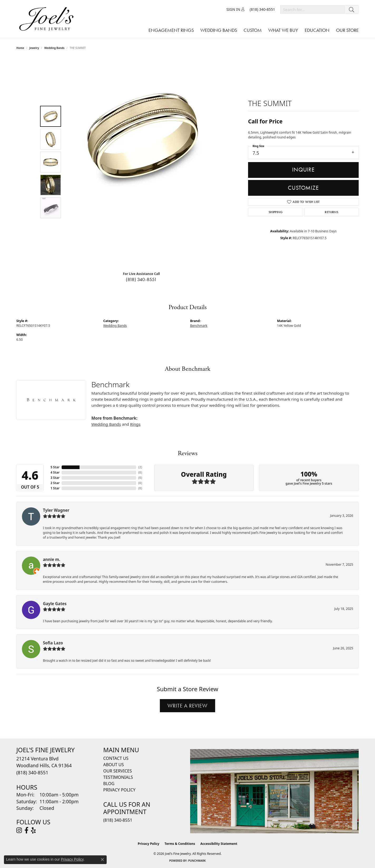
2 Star (55, 483)
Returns (331, 212)
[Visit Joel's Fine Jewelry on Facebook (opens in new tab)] (26, 830)
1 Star (55, 488)
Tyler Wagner (56, 510)
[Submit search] (352, 9)
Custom (253, 30)
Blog (109, 784)
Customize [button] (303, 188)
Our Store (347, 30)
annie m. (51, 559)
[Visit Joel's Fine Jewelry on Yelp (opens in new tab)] (33, 830)
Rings (135, 424)
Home (20, 48)
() (140, 467)
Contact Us (116, 758)
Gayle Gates (55, 604)
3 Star (55, 478)
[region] (143, 162)
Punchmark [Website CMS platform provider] (197, 861)
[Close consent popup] (102, 860)
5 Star (55, 467)
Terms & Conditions (180, 844)
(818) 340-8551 (141, 279)
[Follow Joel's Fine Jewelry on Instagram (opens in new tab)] (19, 830)
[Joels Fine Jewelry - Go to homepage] (48, 19)
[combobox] (312, 9)
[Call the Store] (32, 772)
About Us (114, 765)
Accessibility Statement (219, 844)
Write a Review (187, 706)
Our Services (118, 771)
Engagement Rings (171, 30)
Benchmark (199, 326)
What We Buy (283, 30)
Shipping (276, 212)
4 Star (55, 472)
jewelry (34, 48)
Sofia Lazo (53, 643)
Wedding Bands (219, 30)
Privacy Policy (119, 790)
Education (317, 30)
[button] (235, 9)
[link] (262, 9)
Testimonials (118, 777)
